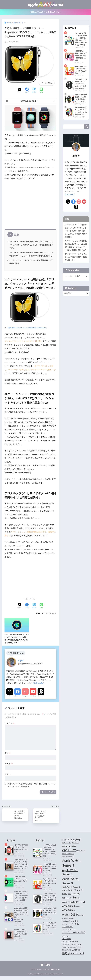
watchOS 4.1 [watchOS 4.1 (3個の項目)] (79, 910)
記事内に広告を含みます (29, 101)
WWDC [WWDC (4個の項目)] (71, 922)
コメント (10, 727)
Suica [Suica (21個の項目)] (76, 901)
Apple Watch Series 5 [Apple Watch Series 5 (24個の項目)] (70, 885)
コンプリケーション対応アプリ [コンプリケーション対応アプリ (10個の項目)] (74, 938)
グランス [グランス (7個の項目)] (75, 928)
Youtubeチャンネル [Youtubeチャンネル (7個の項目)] (70, 925)
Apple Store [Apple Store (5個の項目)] (80, 854)
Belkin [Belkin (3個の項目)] (70, 898)
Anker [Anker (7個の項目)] (73, 850)
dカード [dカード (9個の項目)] (66, 902)
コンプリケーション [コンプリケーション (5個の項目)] (69, 933)
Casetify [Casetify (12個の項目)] (76, 898)
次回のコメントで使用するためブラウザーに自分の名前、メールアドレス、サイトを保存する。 (32, 788)
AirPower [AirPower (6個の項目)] (75, 847)
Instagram (25, 699)
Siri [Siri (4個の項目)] (71, 902)
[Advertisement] (30, 206)
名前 (8, 757)
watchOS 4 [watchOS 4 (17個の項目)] (69, 910)
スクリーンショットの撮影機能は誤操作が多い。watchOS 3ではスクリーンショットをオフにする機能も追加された (31, 256)
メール (9, 767)
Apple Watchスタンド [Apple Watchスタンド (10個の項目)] (72, 894)
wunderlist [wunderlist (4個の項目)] (65, 922)
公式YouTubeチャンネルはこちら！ (45, 12)
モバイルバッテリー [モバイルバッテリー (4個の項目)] (76, 951)
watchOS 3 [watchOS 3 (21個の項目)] (78, 906)
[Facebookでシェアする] (27, 90)
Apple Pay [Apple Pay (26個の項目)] (69, 854)
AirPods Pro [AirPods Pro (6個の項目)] (67, 847)
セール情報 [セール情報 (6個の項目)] (67, 943)
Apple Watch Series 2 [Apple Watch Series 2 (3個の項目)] (68, 861)
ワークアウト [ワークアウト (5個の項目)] (67, 954)
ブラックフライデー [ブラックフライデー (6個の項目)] (70, 945)
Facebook (18, 699)
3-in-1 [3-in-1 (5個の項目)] (64, 844)
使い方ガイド (51, 617)
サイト (8, 777)
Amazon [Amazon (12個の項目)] (66, 850)
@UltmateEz (38, 686)
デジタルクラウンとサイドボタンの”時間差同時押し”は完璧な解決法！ (76, 271)
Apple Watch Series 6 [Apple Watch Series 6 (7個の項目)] (71, 891)
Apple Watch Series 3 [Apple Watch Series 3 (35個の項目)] (71, 867)
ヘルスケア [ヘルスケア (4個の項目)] (66, 951)
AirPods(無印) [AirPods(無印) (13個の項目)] (74, 844)
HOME (45, 969)
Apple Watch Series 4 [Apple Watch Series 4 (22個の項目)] (70, 876)
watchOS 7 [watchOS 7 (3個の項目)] (81, 919)
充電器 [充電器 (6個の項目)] (75, 954)
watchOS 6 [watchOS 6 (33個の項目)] (70, 918)
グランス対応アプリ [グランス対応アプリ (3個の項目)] (68, 931)
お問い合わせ (37, 974)
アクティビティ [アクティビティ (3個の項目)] (66, 928)
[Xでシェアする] (20, 90)
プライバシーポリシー (51, 974)
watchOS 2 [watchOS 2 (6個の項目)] (66, 906)
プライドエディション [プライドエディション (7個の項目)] (72, 948)
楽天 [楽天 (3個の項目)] (79, 954)
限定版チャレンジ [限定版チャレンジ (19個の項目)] (73, 957)
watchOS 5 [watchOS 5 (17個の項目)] (69, 914)
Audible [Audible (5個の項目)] (65, 898)
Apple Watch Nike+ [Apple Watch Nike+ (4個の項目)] (68, 858)
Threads (41, 699)
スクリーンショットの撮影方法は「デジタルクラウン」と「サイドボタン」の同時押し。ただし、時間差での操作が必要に (31, 245)
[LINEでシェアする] (41, 90)
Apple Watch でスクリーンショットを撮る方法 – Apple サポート (28, 331)
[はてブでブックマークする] (34, 90)
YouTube (33, 699)
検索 (87, 140)
